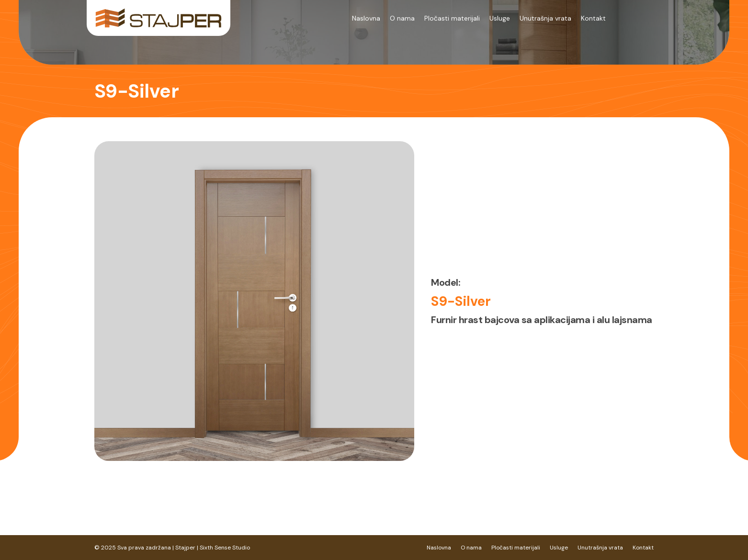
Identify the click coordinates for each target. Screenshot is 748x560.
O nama (402, 18)
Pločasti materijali (452, 18)
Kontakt (593, 18)
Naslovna (366, 18)
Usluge (500, 18)
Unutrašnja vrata (545, 18)
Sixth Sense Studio (225, 548)
